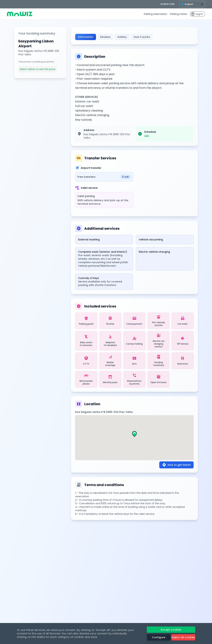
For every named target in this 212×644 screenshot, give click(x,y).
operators (168, 4)
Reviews (105, 37)
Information (86, 37)
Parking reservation (155, 14)
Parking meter (179, 14)
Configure (159, 637)
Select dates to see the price (38, 69)
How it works (142, 37)
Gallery (122, 37)
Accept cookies (171, 630)
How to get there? (176, 465)
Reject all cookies (183, 637)
